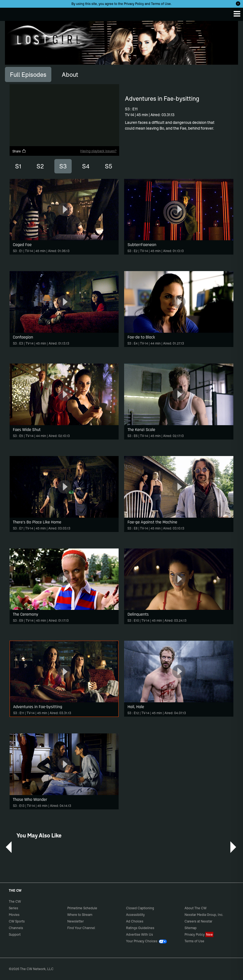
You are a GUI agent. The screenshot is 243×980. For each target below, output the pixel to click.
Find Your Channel (81, 928)
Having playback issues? (98, 151)
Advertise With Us (139, 934)
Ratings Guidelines (140, 928)
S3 (63, 166)
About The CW (195, 908)
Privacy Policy (134, 4)
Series (13, 908)
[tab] (28, 74)
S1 (18, 166)
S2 (40, 166)
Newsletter (76, 921)
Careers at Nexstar (198, 921)
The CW (10, 13)
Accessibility (135, 915)
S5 (108, 166)
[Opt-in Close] (238, 4)
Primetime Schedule (82, 908)
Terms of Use (161, 4)
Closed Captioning (140, 908)
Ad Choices (135, 921)
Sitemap (191, 928)
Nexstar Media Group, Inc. (204, 915)
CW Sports (17, 921)
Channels (16, 928)
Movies (14, 915)
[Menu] (237, 14)
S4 (86, 166)
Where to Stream (80, 915)
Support (15, 934)
